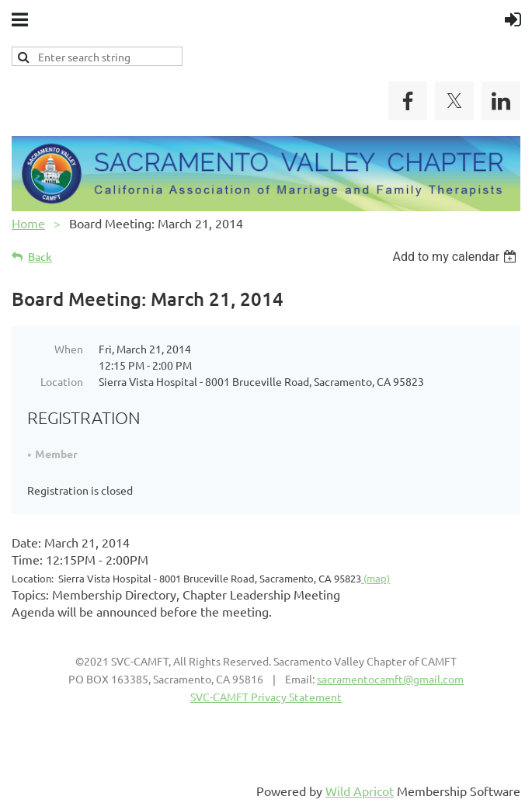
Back (40, 257)
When (69, 349)
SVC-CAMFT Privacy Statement (266, 697)
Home (28, 223)
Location (62, 381)
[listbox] (456, 257)
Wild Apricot (360, 791)
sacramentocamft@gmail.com (390, 679)
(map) (376, 578)
